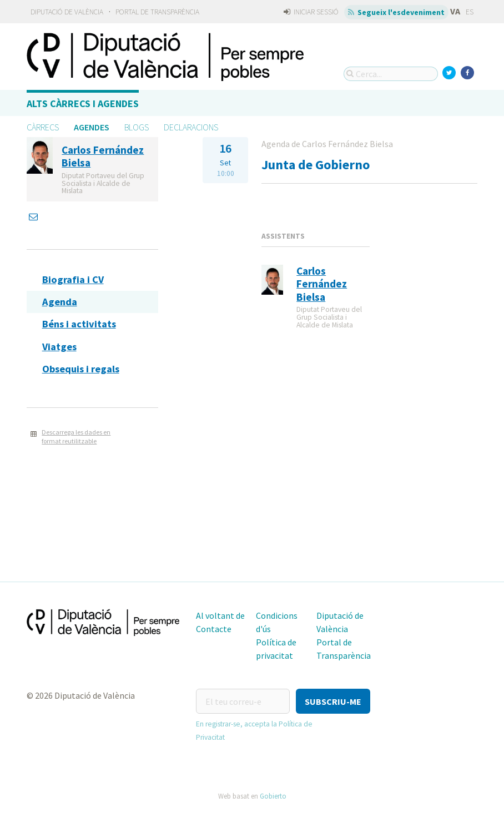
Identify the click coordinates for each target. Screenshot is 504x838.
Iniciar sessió (311, 12)
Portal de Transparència (157, 12)
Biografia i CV (73, 279)
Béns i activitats (79, 324)
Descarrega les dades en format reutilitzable (76, 437)
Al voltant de (220, 615)
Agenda (60, 302)
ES (470, 12)
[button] (333, 701)
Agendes (92, 127)
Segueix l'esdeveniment (397, 12)
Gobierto (273, 796)
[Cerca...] (391, 74)
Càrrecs (43, 127)
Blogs (137, 127)
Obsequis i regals (81, 369)
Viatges (59, 347)
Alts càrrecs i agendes (83, 104)
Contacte (214, 629)
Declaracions (191, 127)
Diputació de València (67, 12)
